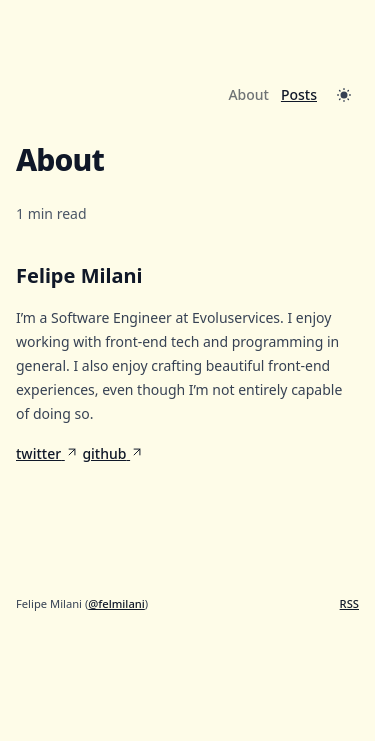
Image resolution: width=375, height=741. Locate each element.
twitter (47, 453)
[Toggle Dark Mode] (344, 95)
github (113, 453)
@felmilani (116, 603)
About (248, 94)
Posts (299, 94)
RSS (349, 603)
